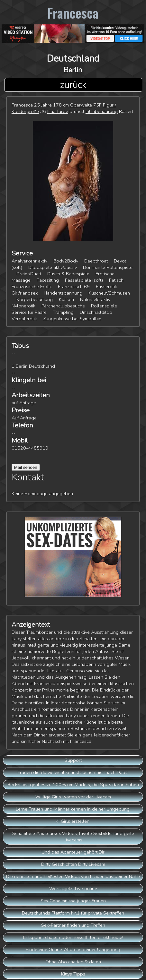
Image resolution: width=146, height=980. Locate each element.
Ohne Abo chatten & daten (73, 962)
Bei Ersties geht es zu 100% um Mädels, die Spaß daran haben (73, 785)
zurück (73, 85)
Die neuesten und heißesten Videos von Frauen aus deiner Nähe (73, 876)
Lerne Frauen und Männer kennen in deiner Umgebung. (73, 809)
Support (73, 760)
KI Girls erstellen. (73, 821)
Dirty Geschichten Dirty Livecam (73, 864)
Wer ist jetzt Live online (73, 889)
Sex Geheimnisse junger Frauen (73, 901)
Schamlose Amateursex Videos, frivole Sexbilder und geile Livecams (73, 837)
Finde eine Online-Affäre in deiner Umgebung (73, 950)
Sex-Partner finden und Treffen (73, 925)
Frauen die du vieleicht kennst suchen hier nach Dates (73, 772)
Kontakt (28, 477)
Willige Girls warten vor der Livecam (73, 797)
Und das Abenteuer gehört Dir (73, 852)
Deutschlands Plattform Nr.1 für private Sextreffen (73, 913)
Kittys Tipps (73, 974)
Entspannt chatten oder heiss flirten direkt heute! (73, 937)
